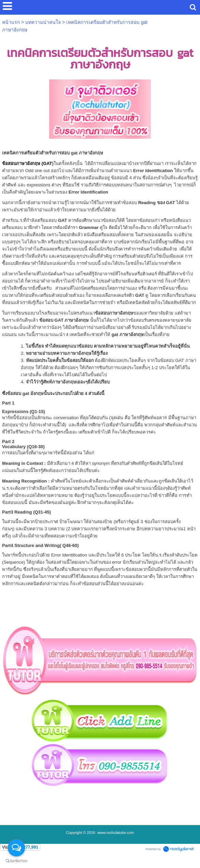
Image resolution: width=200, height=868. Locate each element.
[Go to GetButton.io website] (16, 861)
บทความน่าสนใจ (43, 22)
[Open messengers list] (16, 848)
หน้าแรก (11, 22)
